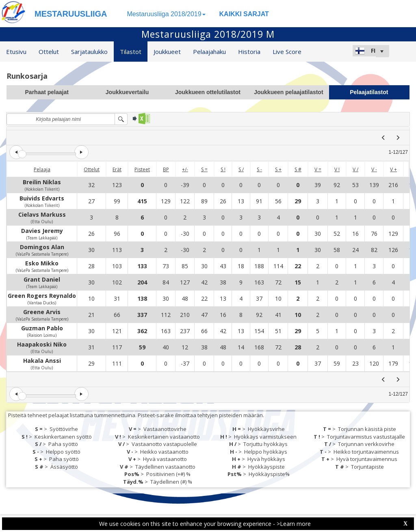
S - (259, 169)
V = (318, 169)
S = (204, 169)
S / (241, 169)
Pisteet (142, 169)
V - (374, 169)
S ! (223, 169)
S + (278, 169)
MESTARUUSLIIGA (71, 14)
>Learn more (294, 524)
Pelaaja (42, 169)
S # (298, 169)
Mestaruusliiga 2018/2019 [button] (166, 14)
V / (355, 169)
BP (166, 169)
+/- (185, 169)
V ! (337, 169)
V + (393, 169)
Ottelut (92, 169)
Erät (117, 169)
